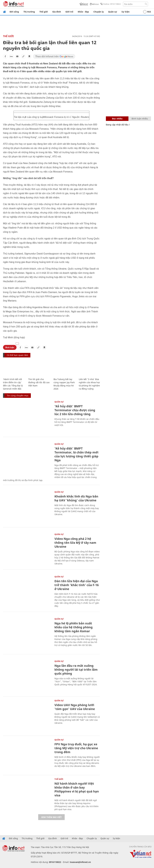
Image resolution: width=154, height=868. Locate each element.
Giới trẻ (69, 12)
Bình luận (10, 347)
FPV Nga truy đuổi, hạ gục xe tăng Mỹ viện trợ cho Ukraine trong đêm (76, 748)
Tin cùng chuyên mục (18, 395)
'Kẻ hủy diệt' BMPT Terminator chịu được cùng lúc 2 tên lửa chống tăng (75, 410)
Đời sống (14, 12)
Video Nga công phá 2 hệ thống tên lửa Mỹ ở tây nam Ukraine (75, 543)
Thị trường (29, 12)
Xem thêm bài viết (51, 817)
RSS (147, 12)
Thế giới (44, 12)
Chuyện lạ (99, 12)
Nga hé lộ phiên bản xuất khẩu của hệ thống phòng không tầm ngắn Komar (74, 627)
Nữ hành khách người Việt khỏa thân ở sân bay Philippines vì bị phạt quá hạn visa (77, 789)
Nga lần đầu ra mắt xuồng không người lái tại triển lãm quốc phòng (76, 670)
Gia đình (57, 12)
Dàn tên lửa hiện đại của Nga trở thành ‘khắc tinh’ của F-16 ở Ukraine (77, 585)
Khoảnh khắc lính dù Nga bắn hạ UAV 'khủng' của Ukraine (76, 498)
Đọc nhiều (117, 119)
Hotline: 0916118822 (110, 4)
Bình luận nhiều (140, 119)
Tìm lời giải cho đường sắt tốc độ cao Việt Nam (39, 382)
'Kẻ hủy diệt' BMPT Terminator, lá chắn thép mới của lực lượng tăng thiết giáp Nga (76, 454)
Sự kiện (126, 12)
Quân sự (113, 12)
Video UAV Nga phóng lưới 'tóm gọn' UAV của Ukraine (75, 707)
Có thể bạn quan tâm (17, 355)
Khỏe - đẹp (83, 12)
